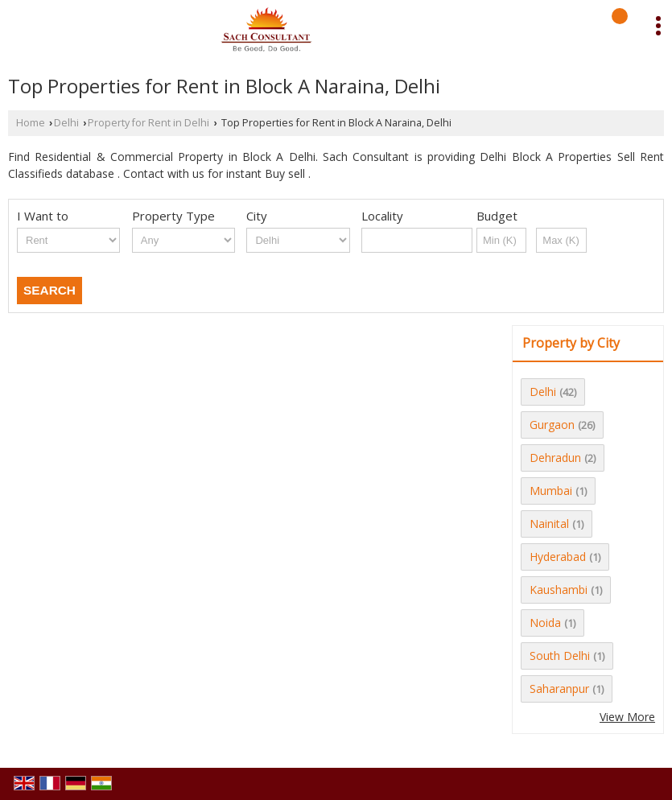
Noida (545, 623)
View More (627, 717)
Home (31, 123)
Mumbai (551, 491)
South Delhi (560, 656)
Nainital (549, 524)
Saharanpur (559, 689)
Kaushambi (559, 590)
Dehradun (555, 458)
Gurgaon (552, 425)
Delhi (66, 123)
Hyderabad (558, 557)
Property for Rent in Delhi (148, 123)
